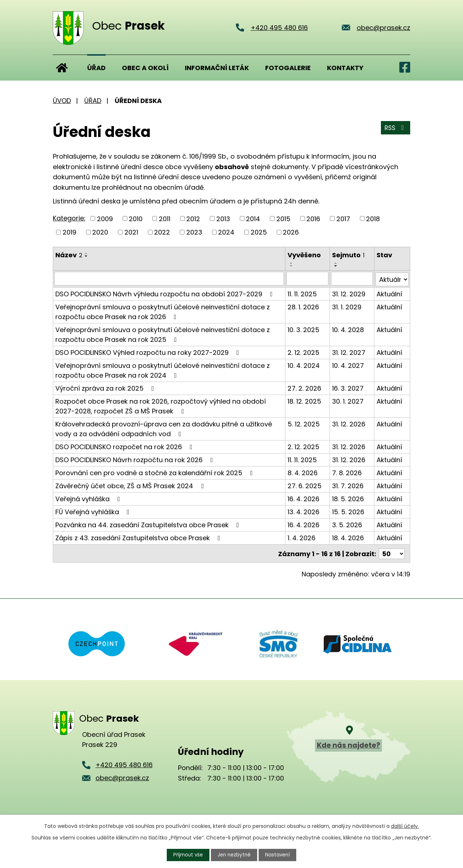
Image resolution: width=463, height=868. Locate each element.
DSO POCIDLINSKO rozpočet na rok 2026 (125, 446)
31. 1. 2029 (347, 306)
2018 (373, 218)
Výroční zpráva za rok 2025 (106, 388)
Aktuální (389, 293)
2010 (136, 218)
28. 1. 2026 (303, 306)
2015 (283, 218)
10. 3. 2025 (303, 329)
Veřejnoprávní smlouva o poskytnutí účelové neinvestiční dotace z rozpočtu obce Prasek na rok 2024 (163, 370)
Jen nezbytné (235, 855)
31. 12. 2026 (349, 423)
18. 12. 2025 (304, 401)
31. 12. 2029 (349, 293)
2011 (165, 218)
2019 (69, 232)
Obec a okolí (145, 68)
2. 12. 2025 (303, 352)
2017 (343, 218)
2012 (193, 218)
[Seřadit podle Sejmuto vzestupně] (336, 263)
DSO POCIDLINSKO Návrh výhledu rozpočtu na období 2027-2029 (165, 293)
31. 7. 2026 (348, 485)
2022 (162, 232)
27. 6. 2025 (305, 485)
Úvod (62, 68)
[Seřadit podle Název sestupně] (86, 256)
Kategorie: (69, 218)
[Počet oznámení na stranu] (392, 552)
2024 (226, 232)
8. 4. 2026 (303, 472)
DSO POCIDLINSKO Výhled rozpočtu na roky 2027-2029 (149, 352)
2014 (253, 218)
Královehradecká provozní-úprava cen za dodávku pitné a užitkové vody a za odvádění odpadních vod (164, 428)
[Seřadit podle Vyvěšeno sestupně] (292, 266)
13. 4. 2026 (303, 511)
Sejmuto (349, 255)
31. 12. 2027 (349, 352)
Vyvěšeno (304, 255)
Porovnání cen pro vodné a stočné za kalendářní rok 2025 (156, 472)
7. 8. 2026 (347, 472)
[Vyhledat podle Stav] (392, 279)
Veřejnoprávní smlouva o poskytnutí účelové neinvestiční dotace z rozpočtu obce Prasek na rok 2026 (163, 311)
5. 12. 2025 (304, 423)
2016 (313, 218)
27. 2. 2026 (304, 388)
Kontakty (345, 68)
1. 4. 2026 (301, 537)
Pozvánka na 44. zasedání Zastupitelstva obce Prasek (149, 524)
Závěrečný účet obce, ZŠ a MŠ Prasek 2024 (131, 485)
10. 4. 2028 (348, 329)
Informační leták (217, 68)
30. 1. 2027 (348, 401)
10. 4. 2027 (348, 365)
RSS (395, 129)
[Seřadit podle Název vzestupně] (86, 253)
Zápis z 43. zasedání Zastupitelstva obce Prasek (139, 537)
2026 (291, 232)
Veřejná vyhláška (89, 498)
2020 (100, 232)
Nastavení (279, 855)
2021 (131, 232)
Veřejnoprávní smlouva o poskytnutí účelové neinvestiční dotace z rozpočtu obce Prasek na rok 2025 (163, 334)
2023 (194, 232)
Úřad (96, 68)
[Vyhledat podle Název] (169, 279)
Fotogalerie (288, 68)
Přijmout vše (187, 855)
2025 (259, 232)
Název (69, 255)
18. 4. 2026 (348, 537)
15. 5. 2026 (349, 511)
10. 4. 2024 (304, 365)
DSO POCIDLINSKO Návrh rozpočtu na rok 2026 (136, 459)
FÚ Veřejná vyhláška (94, 511)
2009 (105, 218)
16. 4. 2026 (303, 498)
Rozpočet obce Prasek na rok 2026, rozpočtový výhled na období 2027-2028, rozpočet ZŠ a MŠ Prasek (161, 405)
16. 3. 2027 (348, 388)
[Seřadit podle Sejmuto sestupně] (336, 266)
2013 (223, 218)
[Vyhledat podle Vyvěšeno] (307, 279)
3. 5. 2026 (347, 524)
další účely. (405, 826)
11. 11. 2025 (302, 293)
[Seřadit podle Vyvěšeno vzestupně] (292, 263)
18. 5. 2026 (348, 498)
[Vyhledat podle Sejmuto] (352, 279)
